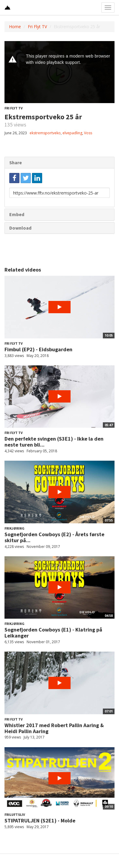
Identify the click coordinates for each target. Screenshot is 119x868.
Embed (17, 214)
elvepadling (72, 133)
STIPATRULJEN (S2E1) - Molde (40, 820)
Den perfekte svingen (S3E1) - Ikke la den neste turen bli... (54, 442)
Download (20, 228)
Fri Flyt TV (37, 27)
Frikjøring (15, 528)
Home (15, 27)
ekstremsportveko (45, 133)
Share (16, 162)
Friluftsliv (15, 814)
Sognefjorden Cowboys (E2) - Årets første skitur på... (54, 537)
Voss (88, 133)
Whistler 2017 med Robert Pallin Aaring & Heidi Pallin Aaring (54, 728)
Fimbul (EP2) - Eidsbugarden (38, 349)
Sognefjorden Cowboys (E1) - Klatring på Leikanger (53, 633)
